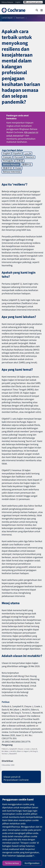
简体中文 (8, 168)
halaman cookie (24, 856)
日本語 (20, 161)
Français (7, 157)
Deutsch (30, 157)
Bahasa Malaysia (7, 2)
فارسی (28, 153)
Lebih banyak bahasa (33, 2)
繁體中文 (27, 164)
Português (8, 161)
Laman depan (7, 18)
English (18, 2)
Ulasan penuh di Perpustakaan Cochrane (16, 778)
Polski (18, 168)
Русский (19, 157)
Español (17, 153)
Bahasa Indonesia (12, 172)
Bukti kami (20, 18)
